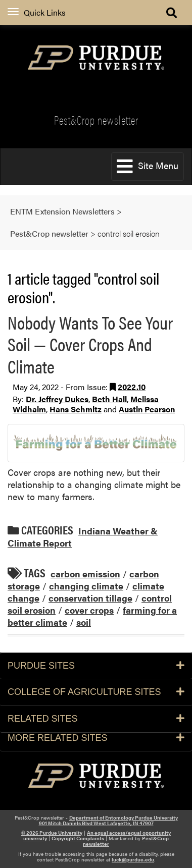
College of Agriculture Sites (96, 692)
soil (84, 622)
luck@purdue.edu (133, 859)
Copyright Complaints (78, 838)
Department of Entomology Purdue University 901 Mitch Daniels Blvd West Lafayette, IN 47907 (108, 820)
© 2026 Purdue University (52, 833)
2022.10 (132, 387)
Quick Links (37, 12)
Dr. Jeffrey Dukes (57, 399)
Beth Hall (109, 399)
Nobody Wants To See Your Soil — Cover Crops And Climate (90, 344)
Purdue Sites (96, 666)
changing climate (86, 586)
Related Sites (96, 719)
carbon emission (85, 574)
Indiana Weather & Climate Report (83, 537)
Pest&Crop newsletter (96, 120)
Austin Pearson (147, 409)
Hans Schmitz (76, 409)
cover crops (89, 610)
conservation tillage (90, 598)
